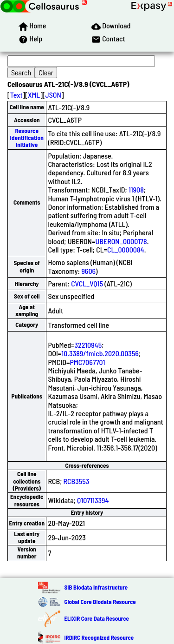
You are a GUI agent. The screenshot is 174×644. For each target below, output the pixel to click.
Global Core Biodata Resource (100, 602)
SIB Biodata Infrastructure (96, 587)
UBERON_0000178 (121, 241)
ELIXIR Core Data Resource (96, 618)
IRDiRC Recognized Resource (99, 637)
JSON (53, 95)
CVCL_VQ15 (87, 283)
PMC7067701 (87, 362)
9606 (88, 271)
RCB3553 (77, 481)
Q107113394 (93, 500)
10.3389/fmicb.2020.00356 (100, 353)
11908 (136, 189)
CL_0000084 (126, 249)
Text (16, 95)
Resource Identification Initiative (27, 138)
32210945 (88, 345)
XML (34, 95)
